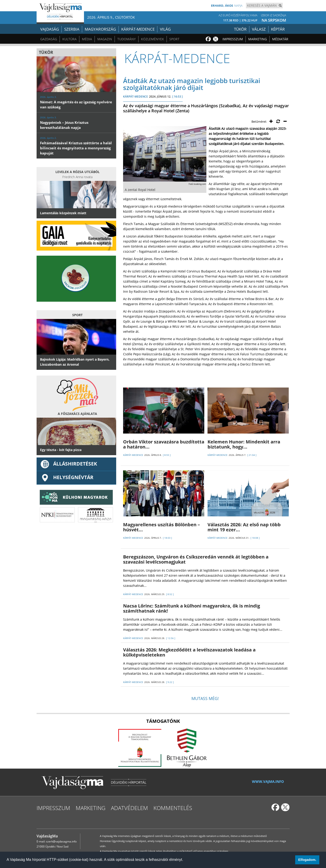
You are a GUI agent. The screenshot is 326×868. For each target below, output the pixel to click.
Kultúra (69, 39)
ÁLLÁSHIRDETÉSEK (69, 464)
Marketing (258, 39)
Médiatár (280, 39)
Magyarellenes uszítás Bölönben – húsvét (162, 527)
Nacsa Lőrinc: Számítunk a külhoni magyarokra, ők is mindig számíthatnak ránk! (192, 608)
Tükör (240, 29)
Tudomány (127, 39)
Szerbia (72, 29)
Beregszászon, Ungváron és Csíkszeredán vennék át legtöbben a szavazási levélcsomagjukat (196, 559)
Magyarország (100, 29)
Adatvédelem (129, 808)
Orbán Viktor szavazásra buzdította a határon (164, 444)
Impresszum (233, 39)
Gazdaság (49, 39)
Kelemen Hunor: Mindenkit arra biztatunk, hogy (244, 444)
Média (87, 39)
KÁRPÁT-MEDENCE (136, 97)
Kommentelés (173, 808)
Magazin (105, 39)
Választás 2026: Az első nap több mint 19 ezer (244, 527)
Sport (174, 39)
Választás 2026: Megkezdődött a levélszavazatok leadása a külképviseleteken (189, 652)
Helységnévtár (67, 477)
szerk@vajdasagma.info (61, 841)
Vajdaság (50, 29)
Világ (165, 29)
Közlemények (153, 39)
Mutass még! (205, 698)
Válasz (259, 29)
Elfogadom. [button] (307, 860)
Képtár (278, 29)
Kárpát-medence (138, 29)
